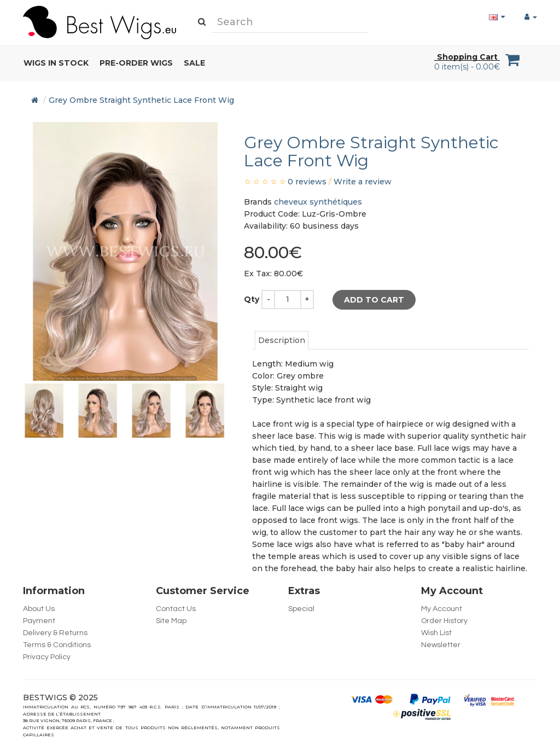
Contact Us (176, 609)
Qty (252, 299)
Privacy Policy (47, 657)
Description (282, 340)
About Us (39, 609)
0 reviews (307, 182)
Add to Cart (374, 300)
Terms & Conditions (57, 645)
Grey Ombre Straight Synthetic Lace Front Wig (141, 100)
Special (301, 609)
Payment (39, 621)
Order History (444, 621)
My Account (442, 609)
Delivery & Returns (55, 633)
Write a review (363, 182)
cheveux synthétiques (318, 202)
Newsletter (441, 645)
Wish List (436, 633)
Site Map (171, 621)
